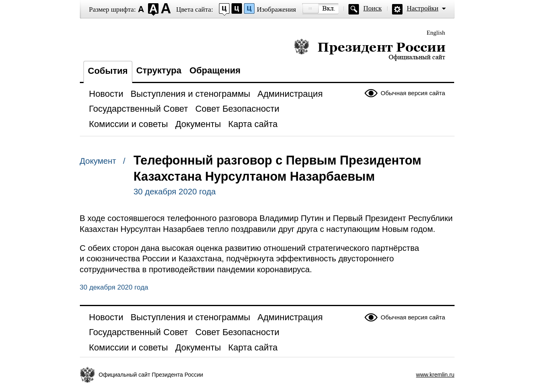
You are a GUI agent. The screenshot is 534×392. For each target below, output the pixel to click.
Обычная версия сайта (413, 93)
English (436, 33)
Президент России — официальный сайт (370, 49)
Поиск (373, 8)
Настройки (423, 8)
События (108, 71)
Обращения (215, 70)
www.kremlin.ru (435, 375)
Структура (159, 70)
